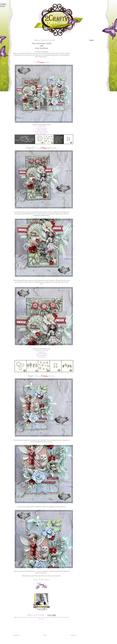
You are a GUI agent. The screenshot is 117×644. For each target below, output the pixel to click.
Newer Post (16, 635)
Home (45, 635)
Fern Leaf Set (42, 357)
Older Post (74, 635)
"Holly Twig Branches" (22, 617)
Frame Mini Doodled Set (42, 350)
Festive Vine (42, 126)
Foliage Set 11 (42, 352)
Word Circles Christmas (42, 131)
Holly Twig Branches (42, 133)
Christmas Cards (45, 617)
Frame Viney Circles (42, 128)
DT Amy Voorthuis (62, 617)
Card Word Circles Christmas (34, 617)
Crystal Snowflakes (42, 130)
